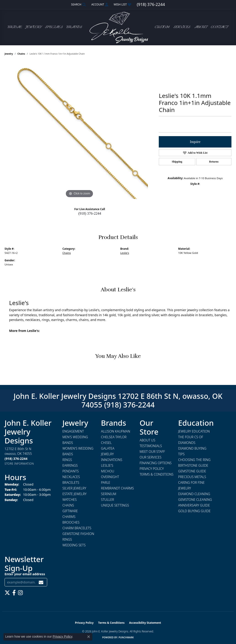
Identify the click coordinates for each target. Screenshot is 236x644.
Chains (21, 54)
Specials (54, 27)
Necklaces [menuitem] (71, 477)
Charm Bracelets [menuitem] (77, 528)
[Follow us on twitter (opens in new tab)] (7, 593)
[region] (80, 131)
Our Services (151, 457)
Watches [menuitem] (70, 500)
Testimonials (151, 446)
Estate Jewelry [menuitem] (74, 494)
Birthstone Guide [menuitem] (193, 465)
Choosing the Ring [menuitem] (194, 460)
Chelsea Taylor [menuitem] (114, 437)
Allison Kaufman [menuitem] (115, 431)
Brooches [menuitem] (71, 522)
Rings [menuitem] (67, 460)
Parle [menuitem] (106, 482)
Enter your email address (25, 574)
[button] (78, 5)
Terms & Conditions (157, 474)
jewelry (9, 54)
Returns (214, 162)
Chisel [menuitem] (106, 443)
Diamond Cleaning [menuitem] (194, 494)
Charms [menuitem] (69, 517)
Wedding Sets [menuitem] (74, 545)
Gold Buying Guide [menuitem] (194, 511)
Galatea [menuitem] (108, 448)
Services (182, 27)
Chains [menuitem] (68, 505)
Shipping (177, 162)
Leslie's (125, 253)
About (201, 27)
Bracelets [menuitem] (71, 482)
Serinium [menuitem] (109, 494)
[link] (151, 5)
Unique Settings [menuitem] (115, 505)
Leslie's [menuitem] (107, 465)
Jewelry (34, 27)
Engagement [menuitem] (73, 431)
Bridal (15, 27)
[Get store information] (19, 464)
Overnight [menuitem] (110, 477)
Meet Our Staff (152, 452)
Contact (219, 27)
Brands (74, 27)
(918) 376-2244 (90, 213)
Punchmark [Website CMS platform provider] (126, 637)
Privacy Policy (152, 469)
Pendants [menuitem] (71, 471)
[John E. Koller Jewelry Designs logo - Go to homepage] (118, 27)
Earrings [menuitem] (70, 465)
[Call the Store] (16, 459)
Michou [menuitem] (108, 471)
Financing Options (156, 463)
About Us (147, 440)
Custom (162, 27)
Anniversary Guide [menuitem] (194, 505)
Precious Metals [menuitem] (192, 477)
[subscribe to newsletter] (41, 582)
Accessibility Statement (145, 623)
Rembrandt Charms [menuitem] (117, 488)
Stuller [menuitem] (107, 500)
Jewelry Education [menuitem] (194, 431)
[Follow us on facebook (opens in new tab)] (14, 593)
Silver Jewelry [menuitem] (74, 488)
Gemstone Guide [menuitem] (192, 471)
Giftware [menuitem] (70, 511)
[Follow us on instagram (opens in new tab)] (20, 593)
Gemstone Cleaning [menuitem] (195, 500)
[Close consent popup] (89, 637)
